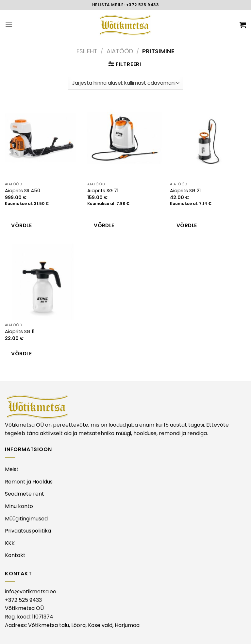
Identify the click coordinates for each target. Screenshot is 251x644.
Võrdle (21, 225)
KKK (10, 543)
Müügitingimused (26, 519)
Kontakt (15, 555)
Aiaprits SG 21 (185, 191)
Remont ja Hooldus (29, 482)
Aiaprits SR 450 (23, 191)
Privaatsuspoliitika (28, 531)
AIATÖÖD (120, 51)
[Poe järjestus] (125, 83)
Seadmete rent (25, 494)
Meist (12, 469)
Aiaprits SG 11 (20, 332)
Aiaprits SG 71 (103, 191)
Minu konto (19, 506)
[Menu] (9, 25)
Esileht (87, 51)
